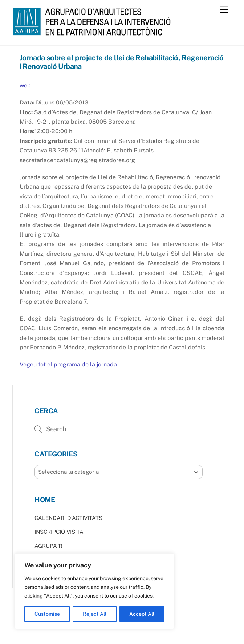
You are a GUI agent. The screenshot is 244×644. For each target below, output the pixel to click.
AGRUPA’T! (48, 546)
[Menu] (224, 10)
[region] (94, 591)
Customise (47, 614)
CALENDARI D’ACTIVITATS (68, 518)
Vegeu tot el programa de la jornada (68, 364)
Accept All (142, 614)
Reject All (95, 614)
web (25, 85)
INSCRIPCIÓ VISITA (59, 532)
